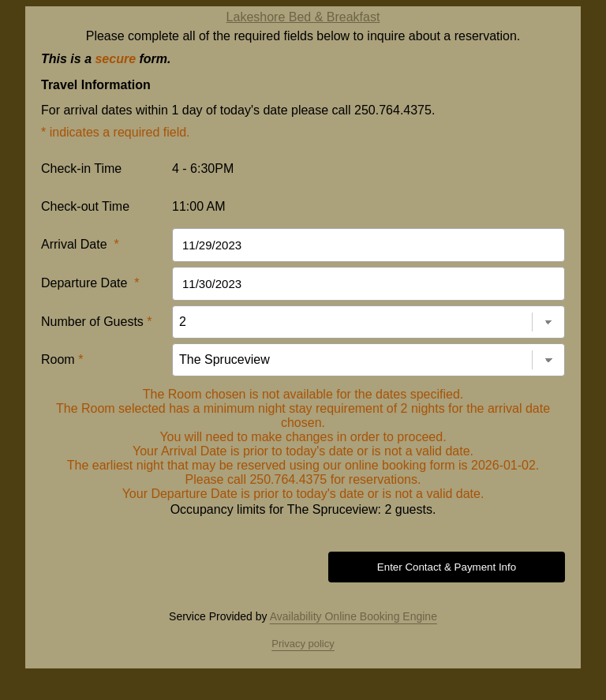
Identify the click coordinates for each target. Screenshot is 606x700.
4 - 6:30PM (203, 168)
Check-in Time (81, 168)
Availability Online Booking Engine (353, 616)
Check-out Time (85, 206)
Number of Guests (97, 322)
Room (62, 359)
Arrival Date (80, 244)
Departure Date (90, 283)
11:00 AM (199, 206)
